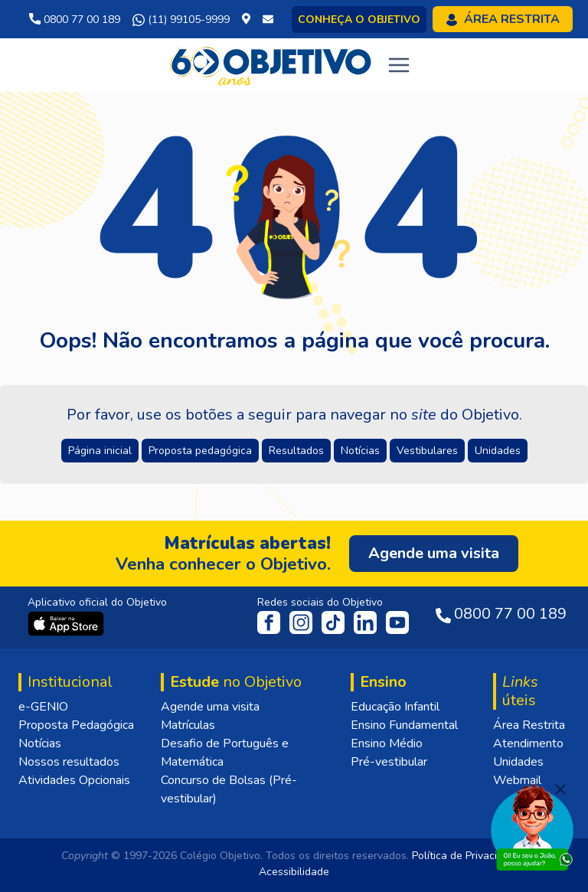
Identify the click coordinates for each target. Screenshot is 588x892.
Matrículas (188, 725)
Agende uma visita (210, 707)
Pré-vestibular (389, 762)
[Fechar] (560, 789)
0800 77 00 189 (75, 20)
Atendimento (528, 743)
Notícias (40, 743)
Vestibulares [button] (427, 451)
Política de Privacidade (467, 856)
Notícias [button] (360, 451)
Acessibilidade (294, 872)
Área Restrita (529, 725)
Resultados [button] (296, 451)
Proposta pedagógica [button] (200, 451)
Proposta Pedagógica (76, 725)
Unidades (518, 762)
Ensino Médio (387, 743)
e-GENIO (43, 707)
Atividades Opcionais (74, 780)
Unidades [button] (498, 451)
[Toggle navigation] (399, 65)
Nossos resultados (69, 762)
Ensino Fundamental (404, 725)
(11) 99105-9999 (181, 20)
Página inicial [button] (100, 451)
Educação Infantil (395, 707)
